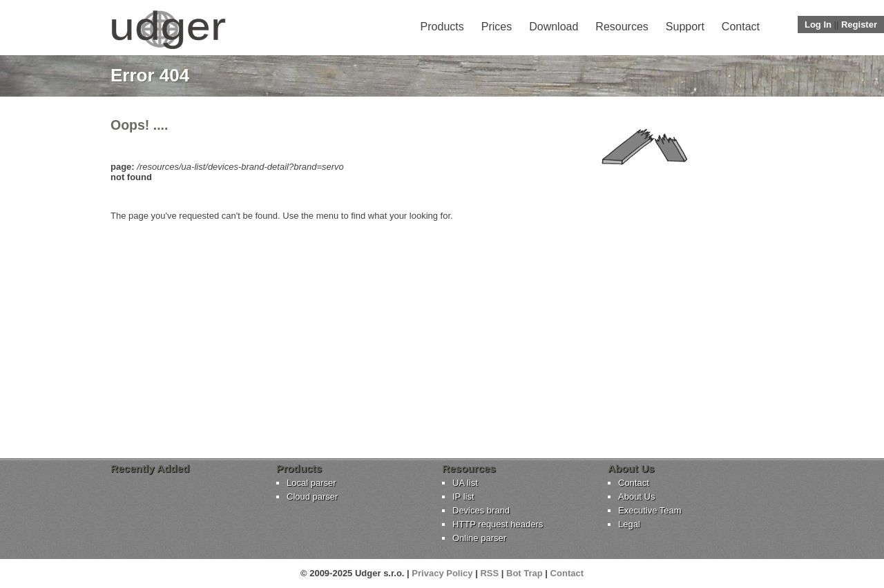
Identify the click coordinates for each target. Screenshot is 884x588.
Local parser (311, 483)
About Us (636, 497)
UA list (465, 483)
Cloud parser (312, 497)
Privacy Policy (442, 573)
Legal (629, 524)
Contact (741, 27)
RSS (489, 573)
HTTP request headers (498, 524)
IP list (463, 497)
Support (685, 27)
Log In (818, 24)
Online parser (479, 538)
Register (859, 24)
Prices (497, 27)
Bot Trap (525, 573)
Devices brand (481, 510)
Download (554, 27)
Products (442, 27)
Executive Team (650, 510)
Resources (622, 27)
